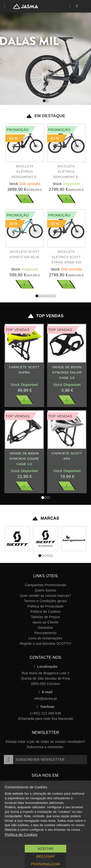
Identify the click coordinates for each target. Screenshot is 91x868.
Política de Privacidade (45, 606)
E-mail (46, 692)
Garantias (45, 628)
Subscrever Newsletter (34, 760)
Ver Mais (25, 199)
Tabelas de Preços (46, 617)
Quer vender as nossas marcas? (45, 596)
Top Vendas (45, 316)
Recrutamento (45, 633)
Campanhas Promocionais (45, 585)
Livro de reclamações (45, 638)
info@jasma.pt (45, 699)
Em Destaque (45, 116)
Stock (14, 184)
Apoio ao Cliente (45, 622)
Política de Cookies (45, 612)
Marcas (45, 518)
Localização (45, 667)
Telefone (45, 707)
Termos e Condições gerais (45, 601)
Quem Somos (45, 590)
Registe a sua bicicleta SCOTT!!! (45, 644)
